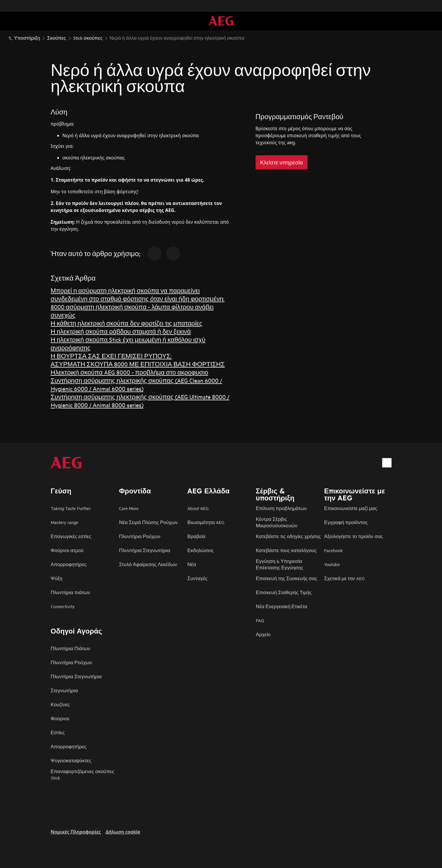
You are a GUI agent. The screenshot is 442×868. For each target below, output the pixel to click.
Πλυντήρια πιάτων (70, 592)
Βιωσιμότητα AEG (206, 522)
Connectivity (63, 606)
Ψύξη (57, 578)
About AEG (198, 508)
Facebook (333, 550)
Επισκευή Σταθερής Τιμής (284, 592)
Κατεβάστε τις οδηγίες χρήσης (288, 536)
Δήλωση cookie (123, 832)
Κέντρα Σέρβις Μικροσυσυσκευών (277, 522)
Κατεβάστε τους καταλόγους (286, 550)
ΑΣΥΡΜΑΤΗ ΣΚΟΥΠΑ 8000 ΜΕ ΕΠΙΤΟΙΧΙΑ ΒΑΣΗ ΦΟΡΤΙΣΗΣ (138, 364)
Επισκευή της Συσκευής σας (286, 578)
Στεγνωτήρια (64, 690)
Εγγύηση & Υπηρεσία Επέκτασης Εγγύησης (280, 564)
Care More (129, 508)
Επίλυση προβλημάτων (281, 508)
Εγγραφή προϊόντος (346, 522)
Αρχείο (263, 634)
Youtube (332, 564)
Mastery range (64, 522)
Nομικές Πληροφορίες (76, 832)
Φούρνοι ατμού (67, 550)
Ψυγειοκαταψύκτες (71, 760)
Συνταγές (197, 578)
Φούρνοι (60, 718)
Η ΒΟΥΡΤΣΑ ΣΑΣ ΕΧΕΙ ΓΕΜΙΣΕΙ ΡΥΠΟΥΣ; (111, 356)
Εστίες (58, 732)
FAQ (260, 620)
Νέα (192, 564)
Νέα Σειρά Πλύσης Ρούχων (148, 522)
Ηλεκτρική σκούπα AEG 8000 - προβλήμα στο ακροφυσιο (130, 372)
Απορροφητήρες (69, 564)
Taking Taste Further (71, 508)
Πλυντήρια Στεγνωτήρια (145, 550)
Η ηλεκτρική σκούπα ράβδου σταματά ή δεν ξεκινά (121, 331)
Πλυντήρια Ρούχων (140, 536)
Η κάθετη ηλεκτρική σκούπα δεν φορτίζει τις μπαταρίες (127, 323)
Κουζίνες (60, 704)
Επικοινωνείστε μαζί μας (351, 508)
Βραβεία (196, 536)
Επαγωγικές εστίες (71, 536)
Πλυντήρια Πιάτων (71, 648)
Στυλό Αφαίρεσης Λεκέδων (148, 564)
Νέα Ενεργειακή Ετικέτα (282, 606)
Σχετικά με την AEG (344, 578)
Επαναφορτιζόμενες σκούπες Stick (83, 774)
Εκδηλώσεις (200, 550)
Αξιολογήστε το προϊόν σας (353, 536)
